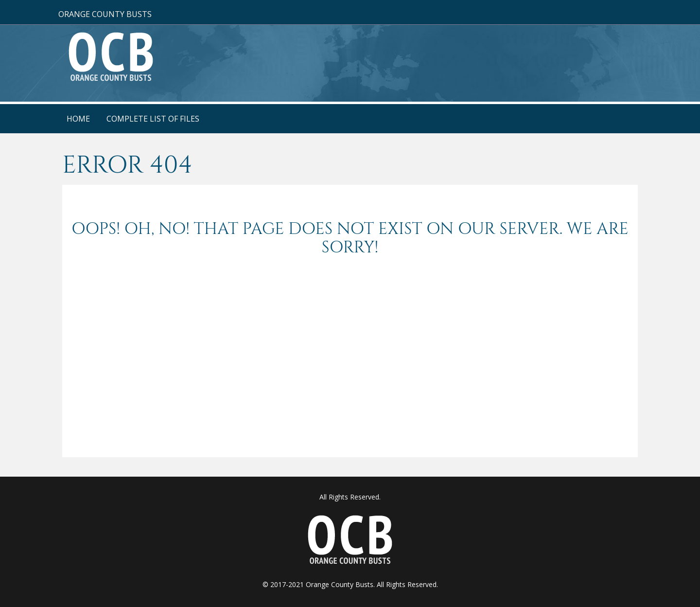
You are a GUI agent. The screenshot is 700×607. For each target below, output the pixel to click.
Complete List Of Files (153, 119)
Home (78, 119)
